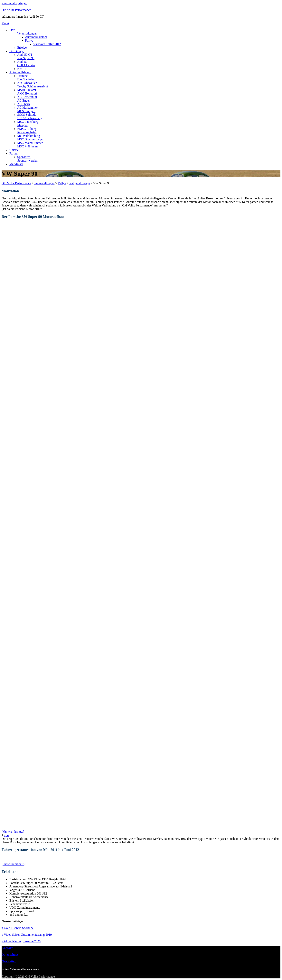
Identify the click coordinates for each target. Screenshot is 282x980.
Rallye (29, 40)
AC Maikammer (27, 108)
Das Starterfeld (27, 79)
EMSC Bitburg (27, 129)
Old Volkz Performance (16, 10)
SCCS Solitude (27, 115)
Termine (22, 76)
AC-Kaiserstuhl (27, 97)
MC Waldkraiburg (29, 136)
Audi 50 (22, 62)
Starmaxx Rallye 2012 (47, 44)
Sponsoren (24, 157)
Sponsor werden (27, 160)
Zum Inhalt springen (14, 3)
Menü (5, 23)
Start (12, 30)
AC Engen (24, 100)
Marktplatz (16, 164)
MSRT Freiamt (27, 90)
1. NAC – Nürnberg (30, 118)
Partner (14, 153)
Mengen (22, 125)
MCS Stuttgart (26, 111)
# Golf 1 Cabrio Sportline (18, 928)
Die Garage (17, 51)
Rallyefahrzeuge (80, 183)
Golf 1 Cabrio (26, 65)
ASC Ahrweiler (27, 83)
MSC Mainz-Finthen (30, 143)
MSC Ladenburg (28, 122)
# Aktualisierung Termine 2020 (21, 941)
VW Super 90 (26, 58)
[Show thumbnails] (14, 864)
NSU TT (23, 69)
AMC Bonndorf (27, 93)
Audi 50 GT (25, 55)
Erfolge (22, 48)
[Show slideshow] (13, 832)
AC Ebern (23, 104)
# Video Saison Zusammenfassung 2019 (27, 935)
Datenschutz (10, 955)
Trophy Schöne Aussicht (33, 86)
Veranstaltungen (27, 33)
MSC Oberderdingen (30, 139)
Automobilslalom (36, 37)
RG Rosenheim (27, 132)
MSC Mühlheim (27, 146)
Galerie (14, 150)
